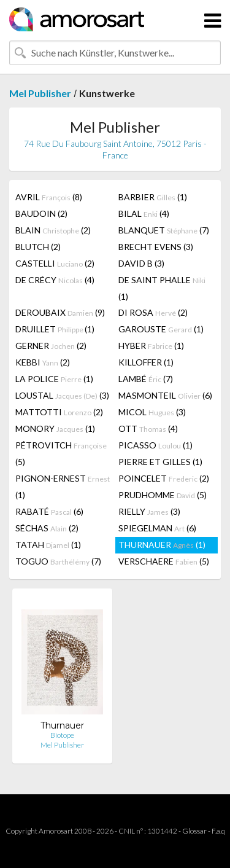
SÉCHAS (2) (47, 528)
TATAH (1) (48, 545)
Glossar (194, 831)
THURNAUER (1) (162, 545)
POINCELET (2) (164, 478)
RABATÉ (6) (49, 511)
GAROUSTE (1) (161, 329)
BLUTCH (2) (38, 247)
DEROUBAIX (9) (60, 312)
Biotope (62, 735)
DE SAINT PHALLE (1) (162, 288)
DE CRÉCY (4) (55, 280)
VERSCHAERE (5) (164, 561)
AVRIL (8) (49, 197)
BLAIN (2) (53, 230)
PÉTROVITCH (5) (61, 453)
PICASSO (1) (155, 445)
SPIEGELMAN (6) (157, 528)
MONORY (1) (55, 428)
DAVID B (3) (141, 263)
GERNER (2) (51, 346)
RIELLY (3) (149, 511)
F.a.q (218, 831)
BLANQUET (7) (164, 230)
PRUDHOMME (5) (163, 495)
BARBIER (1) (153, 197)
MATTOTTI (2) (59, 412)
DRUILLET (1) (55, 329)
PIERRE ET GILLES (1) (160, 462)
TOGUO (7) (58, 561)
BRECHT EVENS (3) (156, 247)
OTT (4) (148, 428)
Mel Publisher (40, 93)
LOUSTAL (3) (62, 395)
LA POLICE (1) (54, 379)
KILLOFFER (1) (146, 362)
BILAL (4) (144, 213)
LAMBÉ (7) (146, 379)
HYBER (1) (151, 346)
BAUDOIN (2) (41, 213)
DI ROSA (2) (153, 312)
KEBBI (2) (43, 362)
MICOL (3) (152, 412)
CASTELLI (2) (55, 263)
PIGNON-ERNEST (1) (63, 487)
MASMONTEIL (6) (165, 395)
